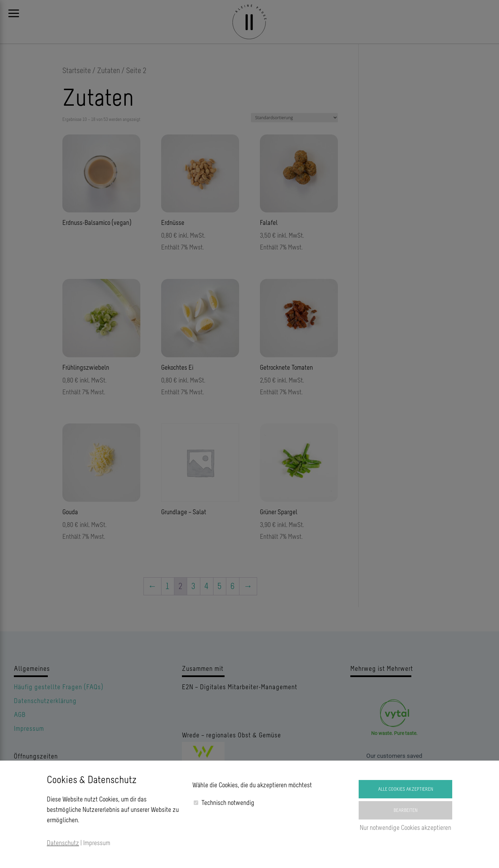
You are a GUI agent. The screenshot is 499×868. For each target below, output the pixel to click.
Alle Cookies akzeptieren (406, 789)
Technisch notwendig (228, 803)
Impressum (97, 843)
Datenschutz (63, 843)
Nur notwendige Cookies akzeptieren (405, 827)
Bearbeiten (406, 810)
